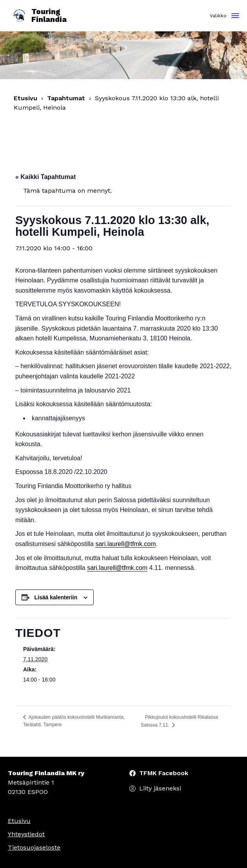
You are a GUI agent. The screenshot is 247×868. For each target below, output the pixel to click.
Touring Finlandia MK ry (46, 773)
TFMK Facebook (164, 773)
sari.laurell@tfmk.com (125, 544)
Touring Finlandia (39, 16)
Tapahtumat (66, 98)
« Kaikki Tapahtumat (45, 177)
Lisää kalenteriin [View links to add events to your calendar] (56, 597)
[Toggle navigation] (235, 16)
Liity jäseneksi (160, 788)
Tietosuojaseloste (34, 847)
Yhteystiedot (26, 834)
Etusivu (25, 98)
